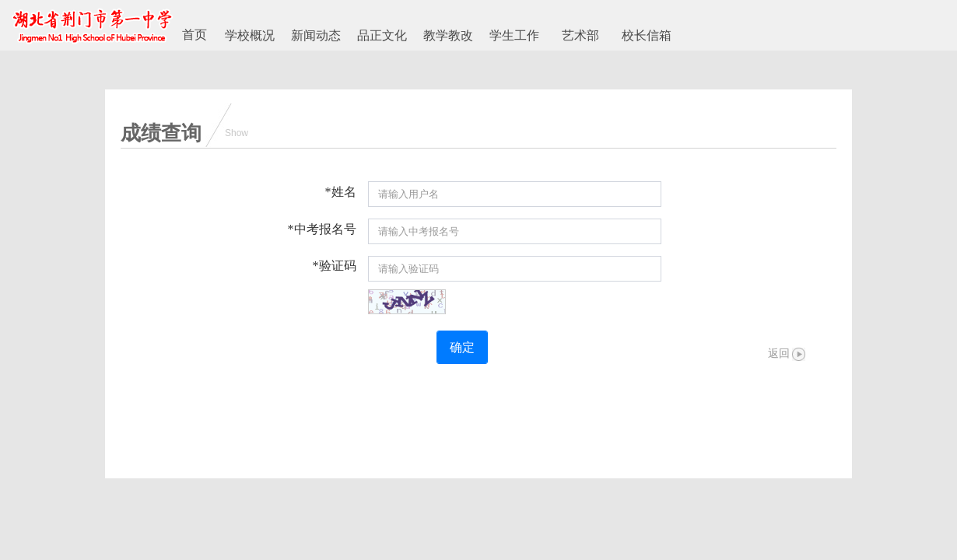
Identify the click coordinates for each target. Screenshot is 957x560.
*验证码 (335, 266)
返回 (779, 353)
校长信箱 (647, 35)
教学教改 (448, 35)
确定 (462, 347)
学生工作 (514, 35)
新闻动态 (316, 35)
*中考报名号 (322, 229)
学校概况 (250, 35)
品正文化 (382, 35)
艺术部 (580, 35)
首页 (195, 35)
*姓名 (341, 192)
